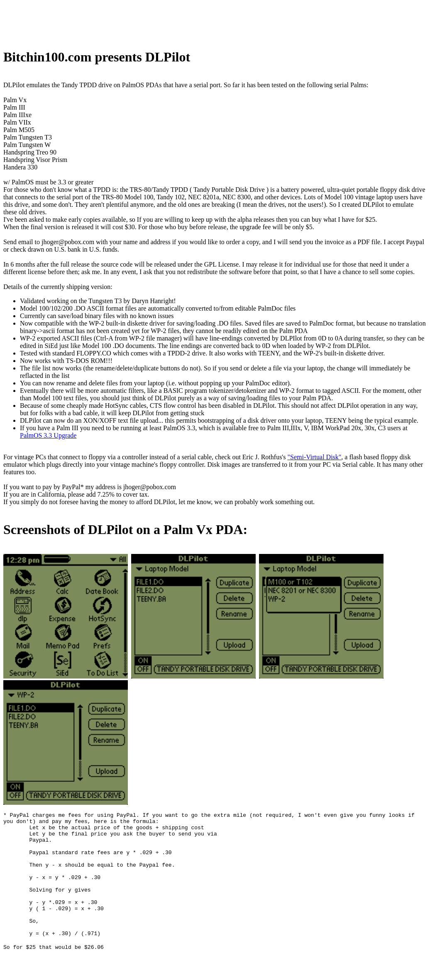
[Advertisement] (154, 22)
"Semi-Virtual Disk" (314, 457)
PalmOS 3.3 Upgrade (48, 435)
